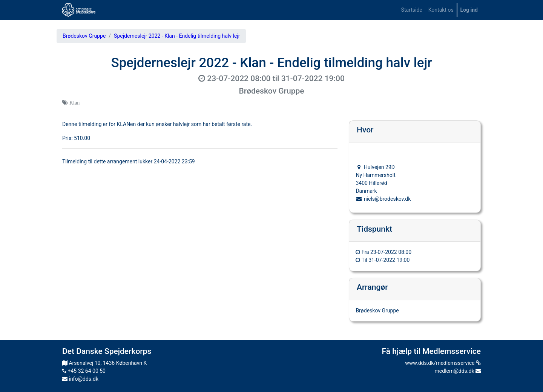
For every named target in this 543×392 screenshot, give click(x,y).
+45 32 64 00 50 (84, 371)
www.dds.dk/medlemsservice (443, 363)
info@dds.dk (80, 379)
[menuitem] (412, 10)
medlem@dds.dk (458, 371)
